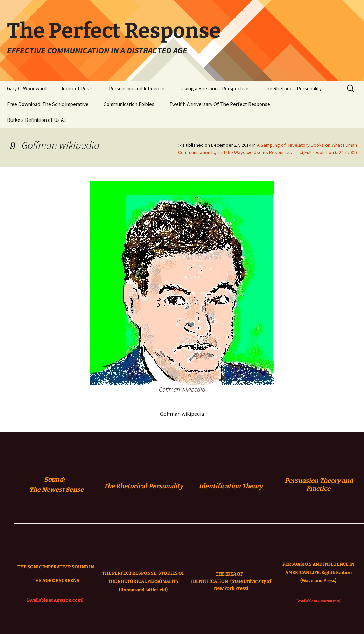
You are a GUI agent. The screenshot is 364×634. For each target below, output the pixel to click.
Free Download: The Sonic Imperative (48, 104)
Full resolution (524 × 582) (331, 152)
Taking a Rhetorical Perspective (214, 88)
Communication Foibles (129, 104)
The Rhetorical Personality (293, 88)
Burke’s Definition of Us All (36, 120)
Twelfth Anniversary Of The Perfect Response (220, 104)
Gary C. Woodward (27, 88)
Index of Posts (78, 88)
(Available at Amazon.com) (55, 600)
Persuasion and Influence (137, 88)
